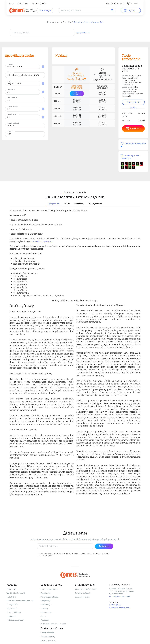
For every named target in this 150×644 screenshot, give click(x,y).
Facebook (45, 620)
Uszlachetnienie (13, 98)
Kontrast (119, 3)
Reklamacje (46, 605)
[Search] (87, 11)
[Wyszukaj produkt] (42, 33)
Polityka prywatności (50, 597)
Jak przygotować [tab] (95, 204)
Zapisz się (104, 546)
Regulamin (46, 593)
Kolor (10, 72)
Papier (10, 81)
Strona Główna (53, 22)
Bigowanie (11, 89)
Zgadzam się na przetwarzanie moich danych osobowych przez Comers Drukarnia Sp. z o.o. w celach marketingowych (75, 555)
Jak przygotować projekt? (86, 589)
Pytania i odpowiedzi (50, 589)
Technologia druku (49, 640)
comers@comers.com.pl (42, 241)
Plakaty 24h (11, 597)
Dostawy (44, 608)
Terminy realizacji (83, 593)
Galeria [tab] (67, 204)
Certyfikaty (45, 601)
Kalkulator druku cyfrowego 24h (88, 22)
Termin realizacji (13, 123)
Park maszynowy (48, 637)
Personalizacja (13, 106)
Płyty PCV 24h (12, 608)
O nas (12, 3)
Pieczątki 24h (12, 605)
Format (10, 64)
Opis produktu (83, 32)
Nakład (10, 131)
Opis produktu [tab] (54, 204)
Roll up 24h (11, 589)
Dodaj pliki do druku (133, 103)
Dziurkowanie (12, 115)
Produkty (67, 22)
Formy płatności (48, 633)
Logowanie (133, 3)
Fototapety (11, 616)
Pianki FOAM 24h (14, 612)
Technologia (23, 3)
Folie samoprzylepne (15, 620)
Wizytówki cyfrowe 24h (16, 593)
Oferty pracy (46, 612)
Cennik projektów (39, 3)
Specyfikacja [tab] (79, 204)
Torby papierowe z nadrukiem (53, 624)
